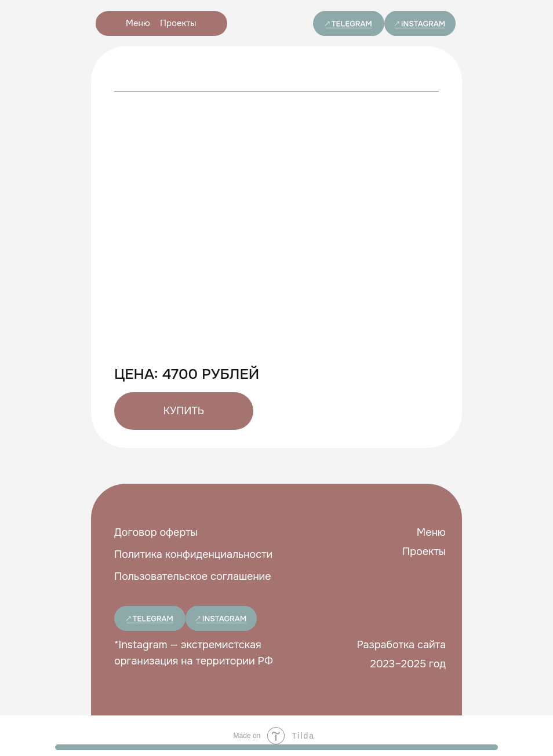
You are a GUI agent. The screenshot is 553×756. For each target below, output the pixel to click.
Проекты (178, 23)
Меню (138, 23)
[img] (349, 23)
